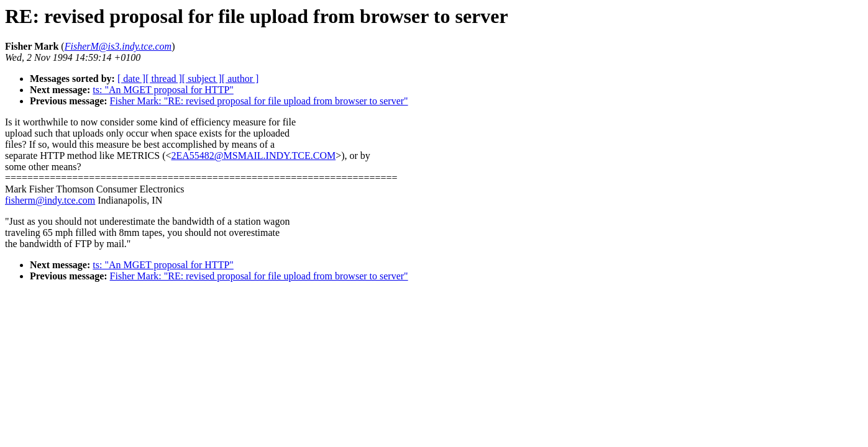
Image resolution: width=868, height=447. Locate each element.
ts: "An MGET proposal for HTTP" (163, 90)
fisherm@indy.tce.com (50, 200)
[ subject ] (202, 79)
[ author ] (240, 79)
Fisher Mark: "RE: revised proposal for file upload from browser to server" (259, 101)
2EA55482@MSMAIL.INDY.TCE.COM (254, 156)
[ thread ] (164, 79)
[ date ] (131, 79)
